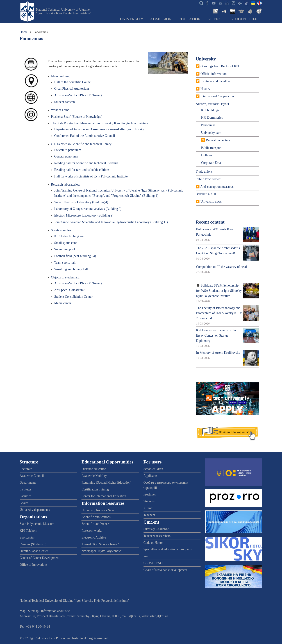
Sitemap (33, 611)
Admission (161, 19)
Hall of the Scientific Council (73, 82)
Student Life (244, 19)
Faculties (25, 496)
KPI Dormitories (212, 118)
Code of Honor (153, 543)
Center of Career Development (39, 558)
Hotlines (207, 155)
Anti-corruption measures (217, 187)
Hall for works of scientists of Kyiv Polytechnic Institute (91, 176)
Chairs (24, 503)
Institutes (26, 489)
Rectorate (26, 469)
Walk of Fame (60, 110)
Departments (28, 483)
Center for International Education (104, 496)
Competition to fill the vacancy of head (221, 267)
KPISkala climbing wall (70, 236)
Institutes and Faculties (215, 81)
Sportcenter (27, 537)
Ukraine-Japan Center (34, 551)
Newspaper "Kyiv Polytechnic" (102, 551)
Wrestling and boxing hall (71, 269)
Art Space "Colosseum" (70, 290)
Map (23, 611)
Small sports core (66, 243)
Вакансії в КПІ (206, 194)
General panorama (66, 156)
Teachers (149, 515)
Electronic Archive (94, 537)
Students (149, 501)
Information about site (55, 611)
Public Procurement (208, 179)
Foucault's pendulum (68, 150)
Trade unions (204, 172)
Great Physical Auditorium (72, 89)
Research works (92, 531)
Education (190, 19)
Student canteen (65, 102)
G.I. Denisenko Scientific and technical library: (82, 144)
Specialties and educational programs (168, 549)
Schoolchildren (153, 469)
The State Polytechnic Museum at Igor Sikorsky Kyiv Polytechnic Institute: (100, 123)
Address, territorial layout (212, 104)
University (132, 19)
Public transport (211, 148)
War (146, 556)
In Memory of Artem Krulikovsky (218, 353)
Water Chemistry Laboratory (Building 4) (81, 202)
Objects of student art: (65, 277)
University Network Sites (98, 510)
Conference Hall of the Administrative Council (85, 136)
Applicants (151, 476)
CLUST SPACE (154, 563)
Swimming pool (65, 249)
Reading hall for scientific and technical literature (86, 163)
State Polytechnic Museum (37, 524)
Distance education (94, 469)
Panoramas (208, 125)
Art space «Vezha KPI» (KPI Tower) (78, 95)
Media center (63, 303)
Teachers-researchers (157, 536)
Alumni (148, 508)
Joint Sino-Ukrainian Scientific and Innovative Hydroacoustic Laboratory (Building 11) (111, 222)
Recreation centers (218, 140)
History (205, 89)
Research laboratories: (65, 184)
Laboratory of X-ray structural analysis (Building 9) (88, 209)
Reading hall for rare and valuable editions (82, 170)
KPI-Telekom (28, 531)
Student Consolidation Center (73, 297)
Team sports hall (65, 263)
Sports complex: (62, 230)
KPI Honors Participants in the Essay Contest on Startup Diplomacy (216, 335)
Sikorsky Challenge (156, 529)
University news (211, 202)
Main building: (61, 76)
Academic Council (32, 476)
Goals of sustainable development (165, 570)
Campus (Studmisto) (33, 544)
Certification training (95, 489)
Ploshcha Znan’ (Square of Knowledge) (77, 117)
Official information (214, 74)
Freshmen (150, 494)
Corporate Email (212, 163)
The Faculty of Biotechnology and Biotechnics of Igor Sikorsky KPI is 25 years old (219, 313)
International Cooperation (217, 96)
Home (24, 32)
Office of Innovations (34, 565)
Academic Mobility (94, 476)
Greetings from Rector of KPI (220, 66)
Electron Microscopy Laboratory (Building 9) (84, 215)
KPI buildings (210, 110)
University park (211, 133)
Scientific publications (96, 517)
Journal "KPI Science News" (100, 544)
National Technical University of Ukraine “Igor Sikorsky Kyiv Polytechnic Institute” (64, 11)
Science (216, 19)
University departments (35, 510)
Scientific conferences (96, 524)
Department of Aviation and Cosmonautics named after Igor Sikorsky (99, 129)
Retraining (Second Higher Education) (106, 483)
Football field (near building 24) (75, 256)
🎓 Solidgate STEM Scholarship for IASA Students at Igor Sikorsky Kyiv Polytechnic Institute (219, 291)
